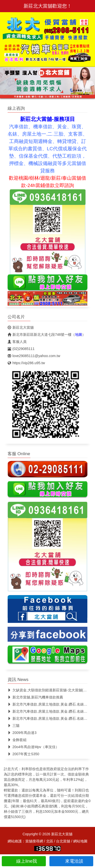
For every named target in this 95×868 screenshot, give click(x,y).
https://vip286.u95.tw (26, 363)
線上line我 (24, 861)
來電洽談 (71, 861)
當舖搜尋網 (34, 841)
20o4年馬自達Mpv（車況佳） (33, 747)
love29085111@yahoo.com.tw (34, 356)
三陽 (14, 726)
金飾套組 (17, 740)
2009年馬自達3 (22, 733)
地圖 (79, 335)
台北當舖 (63, 841)
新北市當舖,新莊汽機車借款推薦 (35, 697)
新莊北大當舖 (21, 327)
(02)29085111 (21, 349)
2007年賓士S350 (23, 754)
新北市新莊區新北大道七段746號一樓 (40, 335)
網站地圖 (80, 841)
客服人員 (17, 342)
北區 (50, 841)
